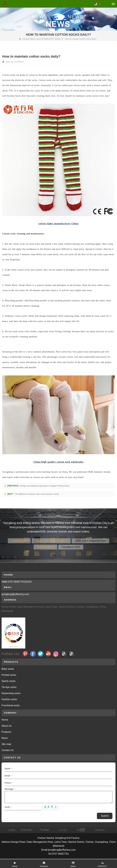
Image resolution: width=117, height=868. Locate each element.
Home (23, 39)
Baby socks (8, 669)
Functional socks (11, 705)
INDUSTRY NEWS (52, 39)
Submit (105, 816)
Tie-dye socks (9, 687)
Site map (6, 744)
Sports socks (9, 681)
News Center (36, 39)
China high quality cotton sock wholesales (58, 462)
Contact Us (8, 750)
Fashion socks (9, 699)
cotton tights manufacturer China (58, 224)
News (5, 738)
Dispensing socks (11, 693)
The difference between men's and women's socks (37, 494)
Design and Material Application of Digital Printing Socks (45, 486)
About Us (7, 726)
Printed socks (9, 675)
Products (6, 732)
